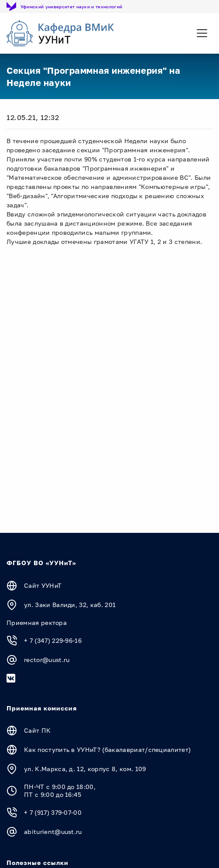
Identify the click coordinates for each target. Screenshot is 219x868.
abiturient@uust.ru (53, 832)
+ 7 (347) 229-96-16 (53, 640)
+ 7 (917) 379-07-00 (53, 812)
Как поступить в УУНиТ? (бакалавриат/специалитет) (107, 750)
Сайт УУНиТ (43, 585)
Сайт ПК (37, 730)
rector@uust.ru (47, 660)
